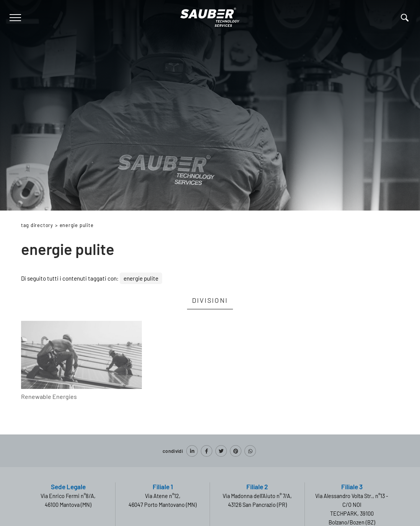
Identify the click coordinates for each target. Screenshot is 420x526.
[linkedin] (192, 451)
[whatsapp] (250, 451)
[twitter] (221, 451)
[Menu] (14, 18)
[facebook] (207, 451)
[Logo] (210, 16)
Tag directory (37, 225)
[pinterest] (236, 451)
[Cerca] (405, 18)
